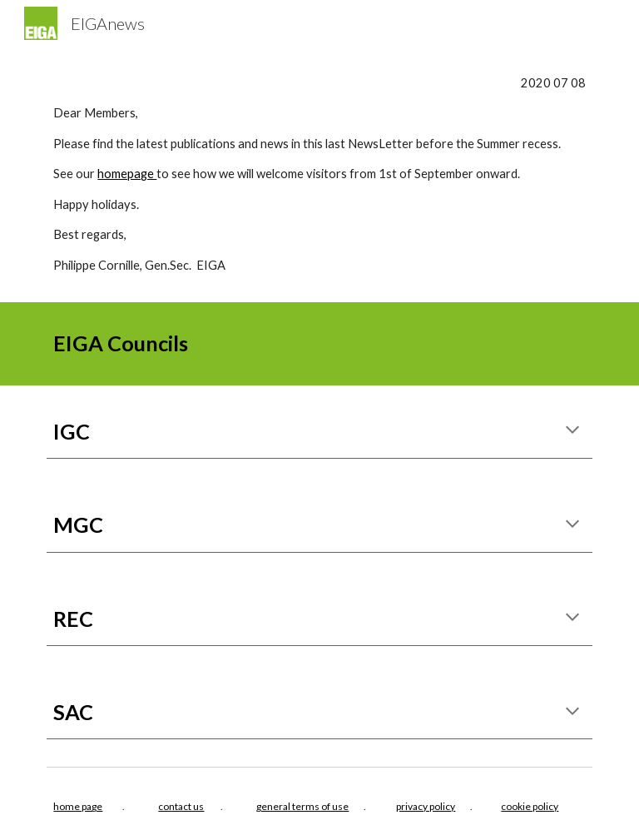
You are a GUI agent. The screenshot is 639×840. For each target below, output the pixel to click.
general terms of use (302, 806)
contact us (181, 806)
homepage (127, 174)
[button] (572, 431)
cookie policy (530, 806)
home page (78, 806)
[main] (319, 174)
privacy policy (426, 806)
